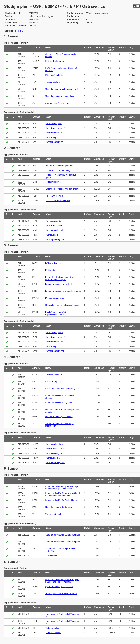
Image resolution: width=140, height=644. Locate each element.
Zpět (137, 6)
